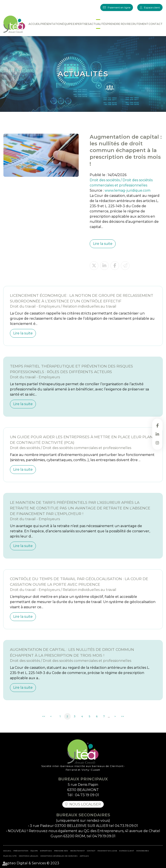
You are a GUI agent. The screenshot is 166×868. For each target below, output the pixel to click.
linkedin (157, 434)
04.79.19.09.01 (104, 836)
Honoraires (143, 851)
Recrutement (138, 24)
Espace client (152, 7)
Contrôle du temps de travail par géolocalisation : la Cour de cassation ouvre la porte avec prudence (79, 582)
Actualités (98, 24)
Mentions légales (29, 856)
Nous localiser (85, 804)
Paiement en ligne (119, 7)
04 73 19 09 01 (87, 795)
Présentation (51, 24)
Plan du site (10, 856)
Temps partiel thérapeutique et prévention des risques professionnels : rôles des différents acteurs (71, 369)
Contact (156, 24)
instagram (157, 443)
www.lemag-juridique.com (128, 190)
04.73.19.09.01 (126, 826)
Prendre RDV (117, 24)
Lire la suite (103, 244)
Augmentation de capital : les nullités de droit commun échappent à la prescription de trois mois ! (72, 652)
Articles (84, 856)
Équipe (67, 24)
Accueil (34, 24)
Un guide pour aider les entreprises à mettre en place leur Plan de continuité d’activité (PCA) (81, 440)
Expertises (81, 24)
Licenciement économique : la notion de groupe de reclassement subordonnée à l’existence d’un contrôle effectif (82, 298)
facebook (157, 425)
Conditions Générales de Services (59, 856)
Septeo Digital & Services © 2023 (31, 863)
